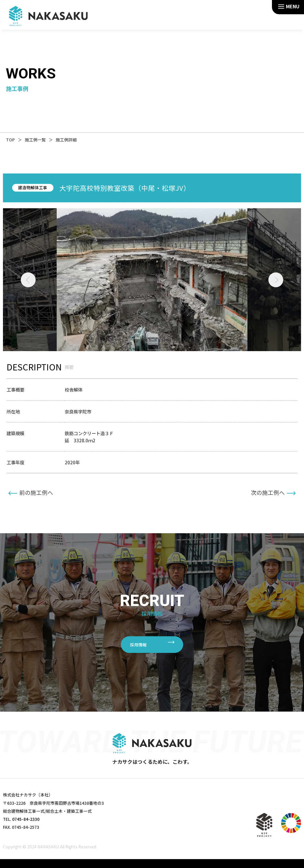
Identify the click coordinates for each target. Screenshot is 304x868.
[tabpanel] (152, 280)
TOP (10, 140)
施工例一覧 (35, 140)
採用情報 (138, 644)
